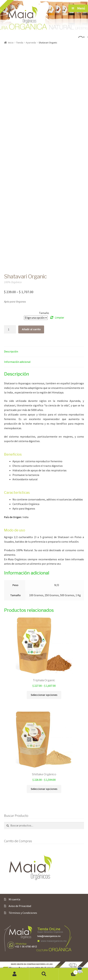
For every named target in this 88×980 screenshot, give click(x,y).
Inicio (11, 43)
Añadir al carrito (31, 329)
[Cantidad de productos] (10, 330)
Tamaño (44, 313)
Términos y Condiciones (23, 913)
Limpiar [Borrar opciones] (59, 317)
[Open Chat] (80, 970)
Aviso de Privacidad (20, 906)
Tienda (20, 43)
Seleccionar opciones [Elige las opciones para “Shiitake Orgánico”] (44, 789)
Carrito (68, 972)
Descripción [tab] (11, 351)
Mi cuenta (14, 899)
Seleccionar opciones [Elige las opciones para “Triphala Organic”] (44, 695)
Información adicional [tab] (17, 362)
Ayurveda (31, 43)
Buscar (44, 974)
